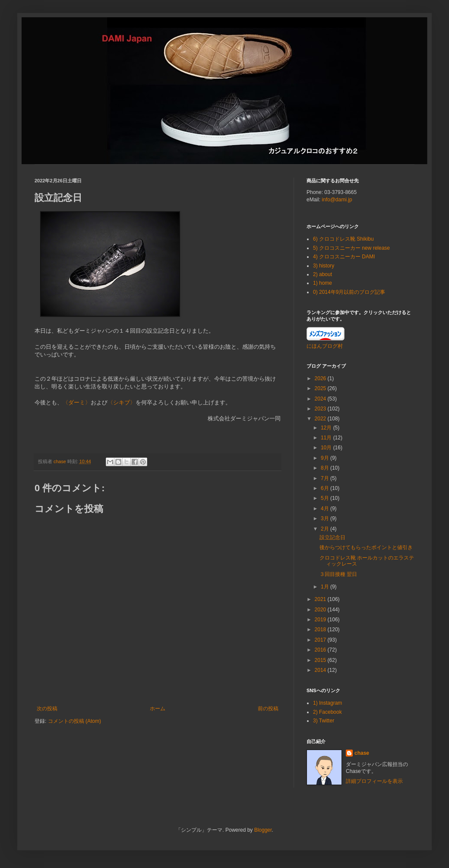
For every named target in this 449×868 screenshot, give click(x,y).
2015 (321, 660)
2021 (321, 599)
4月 (326, 509)
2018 (321, 630)
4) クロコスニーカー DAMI (344, 257)
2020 (321, 610)
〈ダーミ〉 (77, 402)
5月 (326, 498)
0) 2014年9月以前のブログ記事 (349, 292)
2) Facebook (327, 712)
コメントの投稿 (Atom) (74, 721)
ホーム (158, 709)
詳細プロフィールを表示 (374, 781)
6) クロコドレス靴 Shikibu (343, 239)
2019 (321, 620)
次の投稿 (47, 709)
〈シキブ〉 (122, 402)
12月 (327, 428)
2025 (321, 388)
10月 (327, 448)
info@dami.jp (337, 200)
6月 (326, 488)
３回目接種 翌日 (338, 574)
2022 (321, 419)
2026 (321, 378)
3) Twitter (324, 721)
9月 (326, 458)
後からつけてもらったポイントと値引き (366, 547)
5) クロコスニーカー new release (351, 248)
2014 (321, 670)
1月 (326, 587)
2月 (326, 529)
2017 (321, 640)
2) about (323, 274)
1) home (323, 283)
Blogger (263, 830)
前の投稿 (268, 709)
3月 (326, 518)
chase (362, 753)
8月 (326, 468)
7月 (326, 478)
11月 (327, 438)
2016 (321, 650)
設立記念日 (332, 537)
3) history (324, 266)
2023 (321, 409)
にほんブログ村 (325, 346)
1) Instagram (327, 703)
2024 (321, 399)
